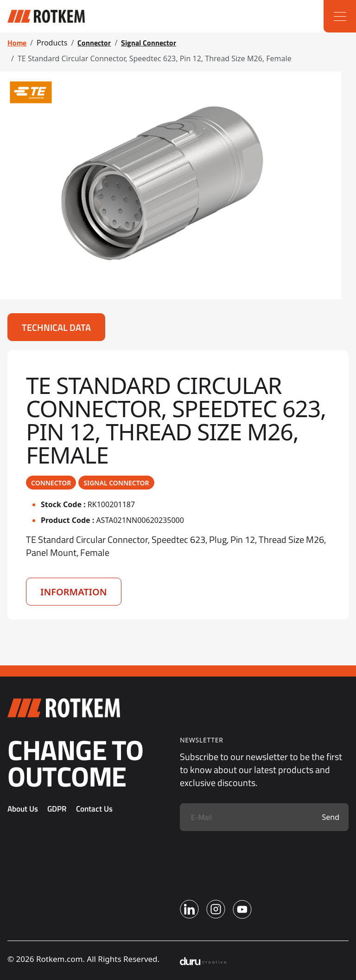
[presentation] (250, 858)
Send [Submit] (331, 817)
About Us (23, 809)
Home (17, 43)
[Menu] (340, 16)
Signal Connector (149, 43)
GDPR (57, 809)
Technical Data (56, 327)
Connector (94, 43)
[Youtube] (242, 909)
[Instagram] (216, 909)
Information (74, 592)
